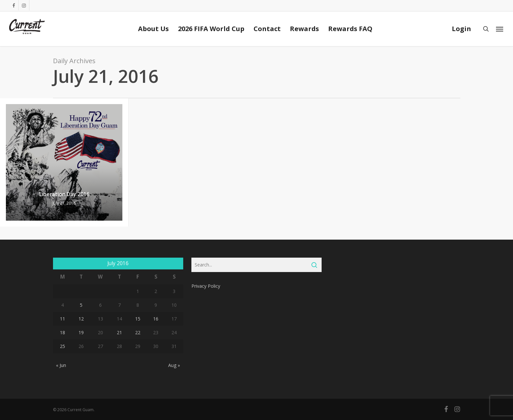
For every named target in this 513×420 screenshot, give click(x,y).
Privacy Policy (206, 286)
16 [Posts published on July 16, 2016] (156, 319)
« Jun (61, 365)
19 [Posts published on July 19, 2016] (81, 332)
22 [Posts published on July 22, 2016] (138, 332)
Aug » (174, 365)
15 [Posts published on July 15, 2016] (138, 319)
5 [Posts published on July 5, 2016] (81, 305)
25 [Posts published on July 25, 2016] (62, 346)
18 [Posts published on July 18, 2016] (62, 332)
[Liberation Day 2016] (64, 162)
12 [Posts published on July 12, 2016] (81, 319)
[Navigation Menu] (500, 29)
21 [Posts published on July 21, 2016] (119, 332)
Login (461, 29)
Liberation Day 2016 (64, 194)
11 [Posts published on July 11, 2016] (62, 319)
